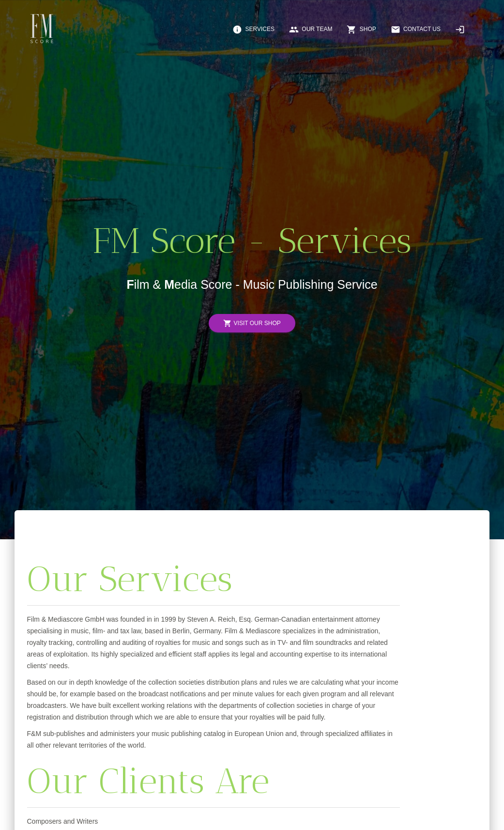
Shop (361, 30)
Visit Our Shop (252, 323)
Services (253, 30)
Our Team (311, 30)
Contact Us (416, 30)
